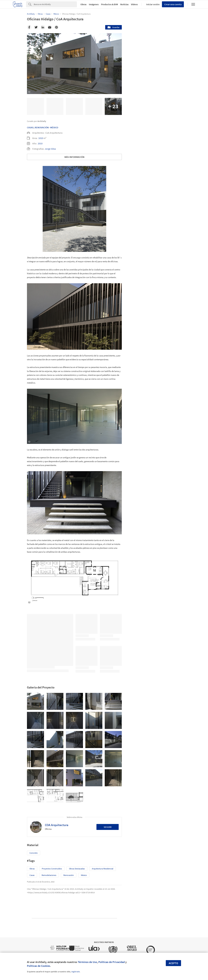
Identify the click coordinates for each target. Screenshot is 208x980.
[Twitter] (36, 27)
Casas (30, 127)
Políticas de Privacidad (112, 962)
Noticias (124, 4)
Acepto (173, 963)
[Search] (55, 4)
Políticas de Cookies (39, 966)
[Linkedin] (43, 27)
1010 (41, 138)
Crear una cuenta (173, 4)
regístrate (75, 972)
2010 (40, 143)
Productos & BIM (109, 4)
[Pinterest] (56, 27)
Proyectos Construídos (52, 869)
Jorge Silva (50, 149)
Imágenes (94, 4)
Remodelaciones (49, 875)
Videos (134, 4)
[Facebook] (29, 27)
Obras (83, 4)
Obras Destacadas (77, 869)
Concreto (34, 853)
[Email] (50, 27)
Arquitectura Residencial (103, 869)
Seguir (108, 827)
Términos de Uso (87, 962)
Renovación (42, 127)
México (54, 127)
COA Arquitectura (57, 825)
